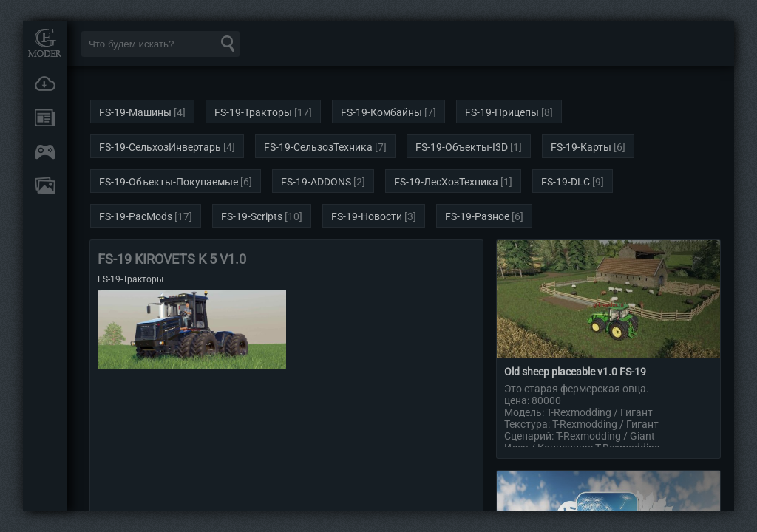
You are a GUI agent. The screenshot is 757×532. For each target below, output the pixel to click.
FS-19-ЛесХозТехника (446, 182)
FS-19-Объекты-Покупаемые (169, 182)
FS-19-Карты (581, 147)
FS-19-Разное (477, 216)
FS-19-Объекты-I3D (462, 147)
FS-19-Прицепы (502, 112)
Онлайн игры (45, 151)
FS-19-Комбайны (381, 112)
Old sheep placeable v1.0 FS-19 (575, 372)
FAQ (45, 185)
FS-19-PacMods (136, 216)
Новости (45, 117)
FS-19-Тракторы (253, 112)
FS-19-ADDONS (316, 182)
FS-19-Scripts (252, 216)
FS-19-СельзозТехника (318, 147)
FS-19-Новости (367, 216)
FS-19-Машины (135, 112)
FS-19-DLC (566, 182)
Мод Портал (45, 42)
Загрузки (45, 83)
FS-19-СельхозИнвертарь (160, 147)
